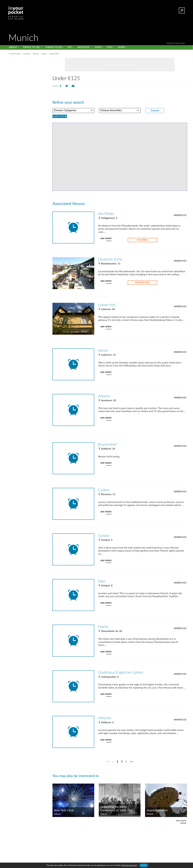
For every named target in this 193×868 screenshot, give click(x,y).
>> (131, 762)
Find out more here (129, 865)
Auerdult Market (157, 810)
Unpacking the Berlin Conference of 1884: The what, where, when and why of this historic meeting (118, 809)
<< (108, 762)
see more (106, 238)
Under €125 (180, 215)
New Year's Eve (64, 810)
